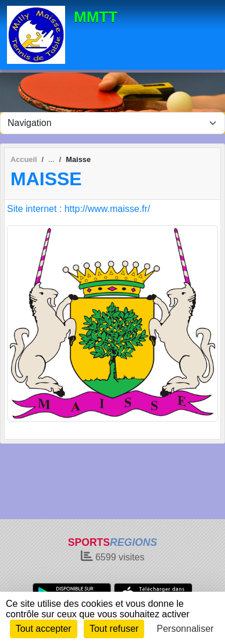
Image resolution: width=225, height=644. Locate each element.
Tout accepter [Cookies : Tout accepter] (44, 629)
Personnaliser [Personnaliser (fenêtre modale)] (185, 629)
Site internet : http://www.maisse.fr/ (78, 209)
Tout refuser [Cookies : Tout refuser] (114, 629)
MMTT (96, 17)
